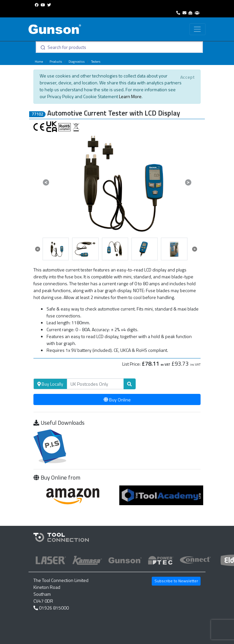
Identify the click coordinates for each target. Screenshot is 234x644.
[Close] (187, 77)
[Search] (95, 384)
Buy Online (117, 400)
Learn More (130, 96)
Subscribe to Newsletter (176, 581)
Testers (96, 62)
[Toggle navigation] (197, 29)
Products (56, 62)
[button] (46, 182)
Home (39, 62)
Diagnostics (77, 62)
